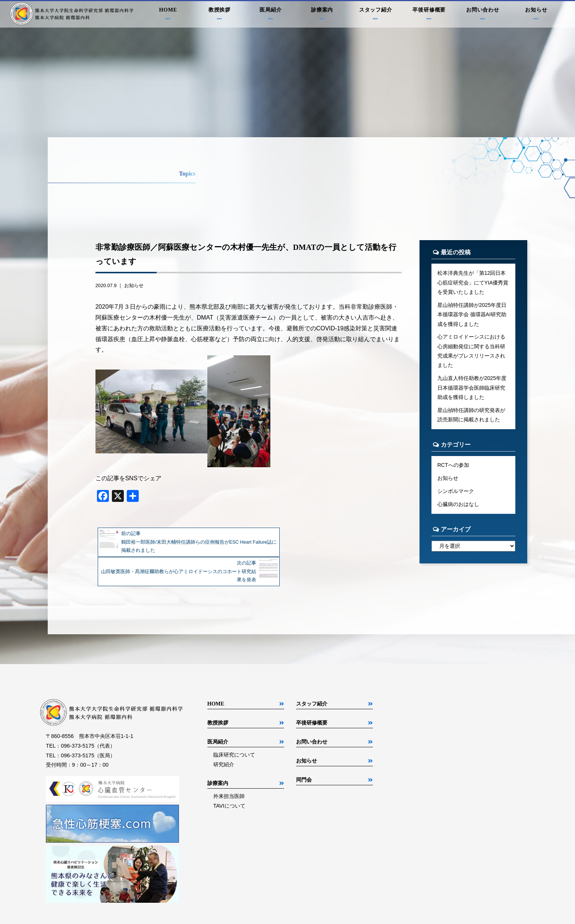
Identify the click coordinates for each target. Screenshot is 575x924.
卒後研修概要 (429, 15)
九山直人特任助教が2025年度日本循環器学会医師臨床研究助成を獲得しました (472, 390)
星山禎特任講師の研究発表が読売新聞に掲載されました (471, 418)
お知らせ (536, 15)
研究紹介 (224, 735)
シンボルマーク (456, 495)
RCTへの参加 (453, 468)
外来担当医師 (229, 767)
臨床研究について (234, 725)
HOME (168, 15)
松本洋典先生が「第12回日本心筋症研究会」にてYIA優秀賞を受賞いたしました (473, 283)
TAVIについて (229, 776)
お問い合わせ (483, 15)
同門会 (304, 750)
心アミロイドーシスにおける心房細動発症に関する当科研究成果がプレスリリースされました (471, 353)
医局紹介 (271, 15)
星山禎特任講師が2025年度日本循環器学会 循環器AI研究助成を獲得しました (472, 315)
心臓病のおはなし (458, 508)
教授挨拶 (220, 15)
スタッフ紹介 (376, 15)
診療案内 (322, 15)
